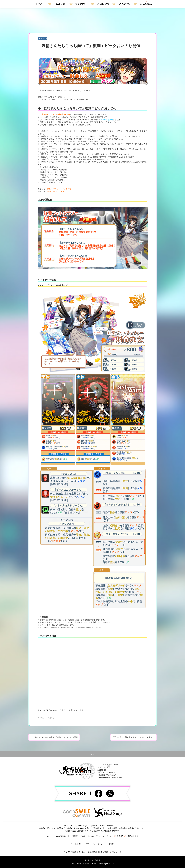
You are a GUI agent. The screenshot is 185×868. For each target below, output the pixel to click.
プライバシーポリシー (105, 836)
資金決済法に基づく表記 (98, 852)
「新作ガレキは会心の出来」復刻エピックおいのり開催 (54, 737)
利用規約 (121, 836)
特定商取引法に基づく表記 (75, 852)
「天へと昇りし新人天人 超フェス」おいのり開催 (133, 737)
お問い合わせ (116, 852)
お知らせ (51, 718)
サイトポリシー (77, 844)
